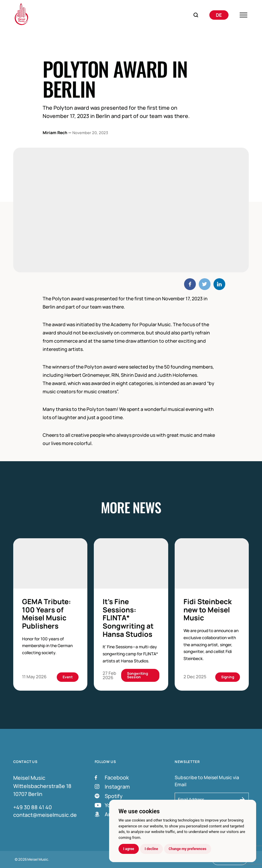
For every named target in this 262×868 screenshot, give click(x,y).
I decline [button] (151, 849)
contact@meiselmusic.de (45, 815)
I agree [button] (129, 849)
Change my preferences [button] (188, 849)
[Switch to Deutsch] (219, 15)
